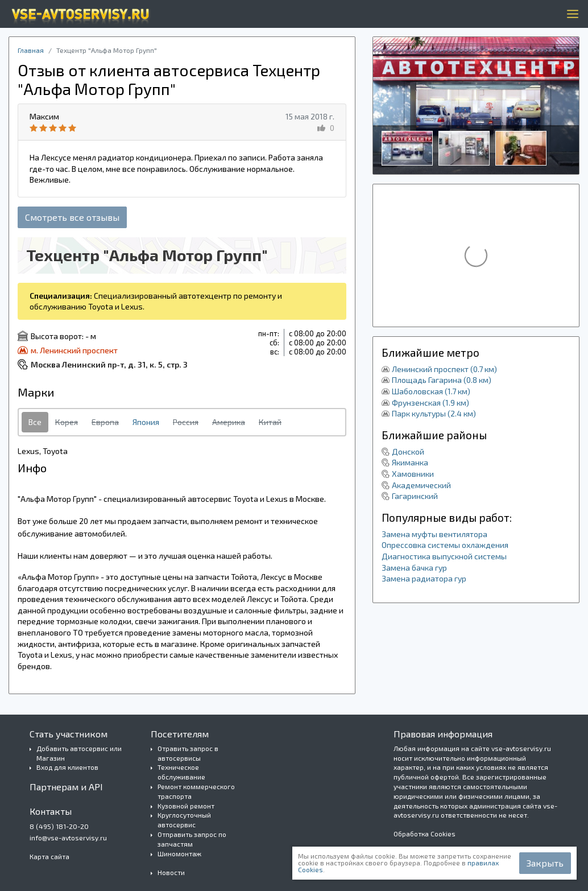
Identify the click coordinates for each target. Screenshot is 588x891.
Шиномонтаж (179, 853)
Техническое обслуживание (181, 772)
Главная (31, 50)
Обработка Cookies (425, 834)
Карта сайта (49, 856)
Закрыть (545, 863)
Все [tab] (35, 422)
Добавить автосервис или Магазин (79, 753)
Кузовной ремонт (186, 806)
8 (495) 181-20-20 (59, 826)
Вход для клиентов (67, 767)
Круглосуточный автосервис (184, 820)
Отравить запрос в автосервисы (188, 753)
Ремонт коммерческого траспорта (196, 791)
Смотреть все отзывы (72, 217)
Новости (171, 872)
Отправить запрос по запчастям (192, 839)
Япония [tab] (146, 422)
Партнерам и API (66, 787)
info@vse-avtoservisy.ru (68, 838)
